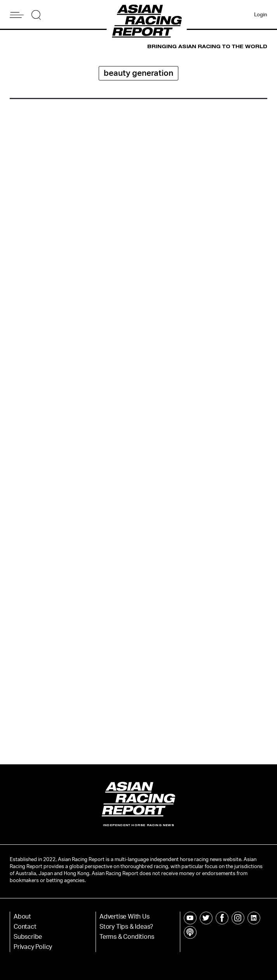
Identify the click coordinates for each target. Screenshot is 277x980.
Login (261, 15)
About (22, 917)
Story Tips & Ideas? (126, 927)
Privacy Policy (33, 947)
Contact (25, 927)
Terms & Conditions (127, 937)
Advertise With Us (125, 917)
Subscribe (28, 937)
